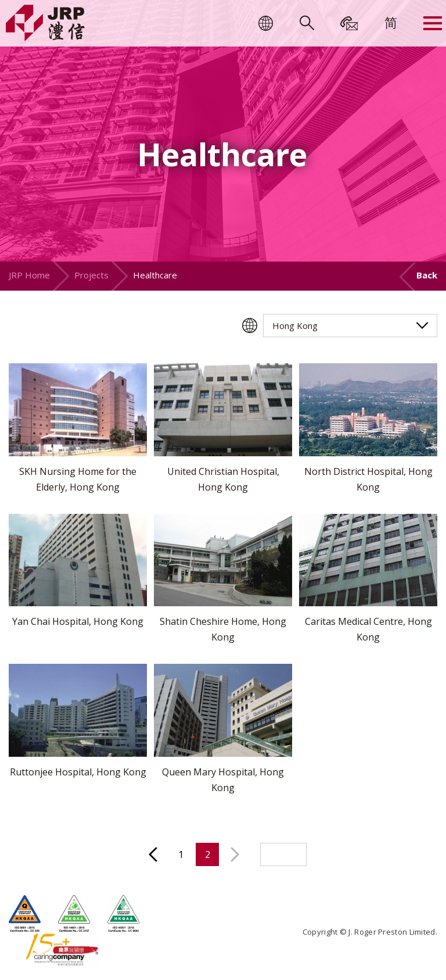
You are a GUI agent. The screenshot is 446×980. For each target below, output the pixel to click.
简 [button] (391, 22)
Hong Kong (295, 326)
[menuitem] (391, 22)
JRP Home (29, 275)
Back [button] (427, 275)
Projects (91, 275)
